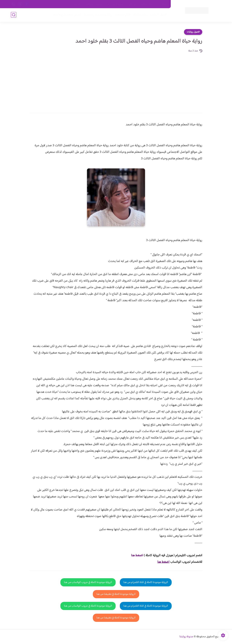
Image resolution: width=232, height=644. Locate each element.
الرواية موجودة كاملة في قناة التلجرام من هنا (146, 582)
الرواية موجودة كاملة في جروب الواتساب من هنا (88, 582)
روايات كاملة (140, 15)
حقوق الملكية (147, 4)
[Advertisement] (116, 80)
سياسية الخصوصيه (94, 4)
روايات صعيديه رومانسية (98, 15)
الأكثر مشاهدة (123, 15)
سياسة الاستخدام (116, 4)
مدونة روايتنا (186, 637)
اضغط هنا (137, 556)
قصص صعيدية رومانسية (67, 15)
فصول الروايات (158, 15)
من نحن (132, 4)
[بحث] (14, 15)
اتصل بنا (163, 4)
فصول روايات (193, 32)
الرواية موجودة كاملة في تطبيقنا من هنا (116, 594)
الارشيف (77, 4)
